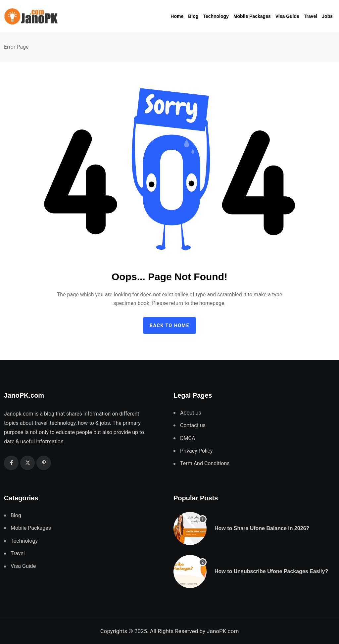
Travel (311, 16)
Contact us (193, 425)
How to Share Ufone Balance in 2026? (262, 528)
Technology (216, 16)
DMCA (188, 438)
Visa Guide (287, 16)
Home (177, 16)
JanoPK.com (223, 631)
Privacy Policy (196, 451)
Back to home (169, 325)
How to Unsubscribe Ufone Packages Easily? (271, 571)
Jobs (327, 16)
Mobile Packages (252, 16)
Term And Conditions (205, 463)
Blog (193, 16)
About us (191, 413)
